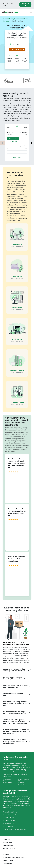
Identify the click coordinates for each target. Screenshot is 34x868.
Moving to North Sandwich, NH (14, 829)
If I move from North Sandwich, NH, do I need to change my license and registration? (16, 731)
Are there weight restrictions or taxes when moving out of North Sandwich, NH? (15, 741)
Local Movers (17, 245)
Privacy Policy (8, 846)
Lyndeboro (7, 780)
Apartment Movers (17, 371)
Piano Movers (17, 276)
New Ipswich (24, 780)
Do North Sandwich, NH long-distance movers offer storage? (15, 713)
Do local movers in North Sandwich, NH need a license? (14, 678)
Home (5, 19)
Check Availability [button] (18, 49)
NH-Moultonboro (12, 126)
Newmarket (8, 783)
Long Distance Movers (17, 402)
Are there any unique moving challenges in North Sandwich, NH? (16, 670)
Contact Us (7, 843)
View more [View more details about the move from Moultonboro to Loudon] (17, 157)
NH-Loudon (25, 126)
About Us (6, 840)
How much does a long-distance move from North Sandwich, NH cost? (15, 703)
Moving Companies (16, 19)
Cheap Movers (17, 308)
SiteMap (6, 855)
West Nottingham (22, 784)
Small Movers (17, 339)
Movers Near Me (9, 849)
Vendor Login (8, 861)
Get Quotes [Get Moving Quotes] (25, 4)
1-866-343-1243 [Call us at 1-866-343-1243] (8, 4)
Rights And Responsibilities (13, 858)
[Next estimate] (31, 143)
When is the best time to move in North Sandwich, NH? (15, 686)
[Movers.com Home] (10, 12)
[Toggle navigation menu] (31, 12)
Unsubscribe (7, 864)
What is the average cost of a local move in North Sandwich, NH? (16, 644)
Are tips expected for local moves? (13, 694)
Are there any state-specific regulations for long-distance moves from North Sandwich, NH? (16, 722)
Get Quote (13, 139)
